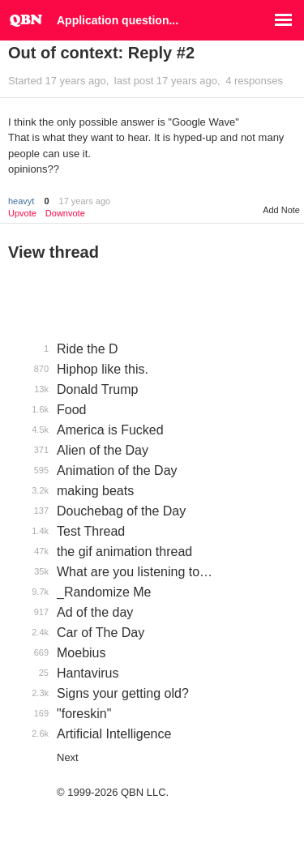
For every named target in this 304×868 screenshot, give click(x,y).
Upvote (22, 214)
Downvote (65, 214)
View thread (54, 252)
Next (68, 757)
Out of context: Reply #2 (101, 53)
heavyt (21, 201)
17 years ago (85, 201)
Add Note (281, 210)
